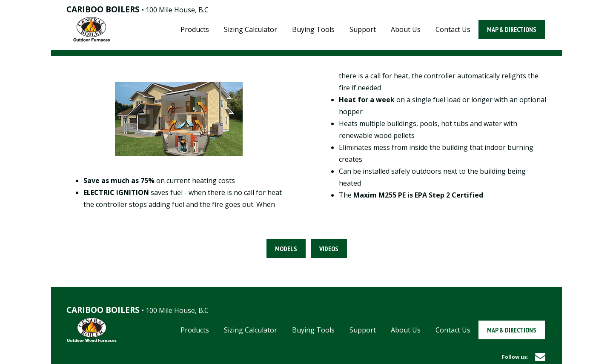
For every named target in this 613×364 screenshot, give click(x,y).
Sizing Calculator (251, 29)
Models (286, 249)
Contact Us (453, 29)
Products (195, 29)
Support (363, 29)
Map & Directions (512, 29)
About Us (406, 29)
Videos (329, 249)
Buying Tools (313, 29)
